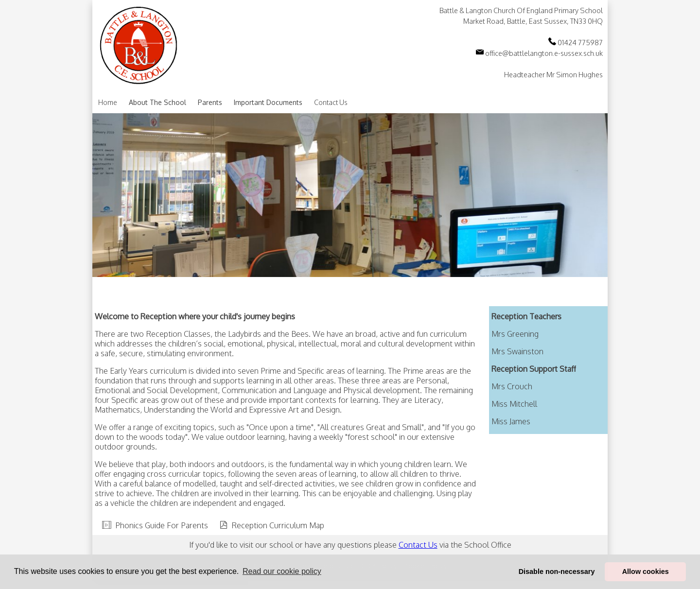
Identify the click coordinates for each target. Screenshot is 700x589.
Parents (210, 102)
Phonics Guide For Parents (162, 525)
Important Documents (268, 102)
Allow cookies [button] (646, 572)
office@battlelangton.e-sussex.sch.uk (539, 53)
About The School (157, 102)
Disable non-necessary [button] (557, 572)
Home (108, 102)
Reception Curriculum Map (278, 525)
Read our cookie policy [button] (282, 571)
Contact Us (331, 102)
